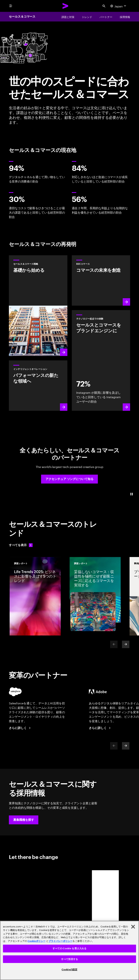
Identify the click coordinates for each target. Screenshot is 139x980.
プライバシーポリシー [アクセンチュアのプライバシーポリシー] (61, 941)
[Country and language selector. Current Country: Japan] (119, 6)
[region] (69, 950)
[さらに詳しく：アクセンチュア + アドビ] (100, 728)
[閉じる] (133, 927)
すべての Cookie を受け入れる (69, 948)
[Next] (126, 644)
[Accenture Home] (66, 6)
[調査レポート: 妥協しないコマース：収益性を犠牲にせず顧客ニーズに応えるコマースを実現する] (95, 596)
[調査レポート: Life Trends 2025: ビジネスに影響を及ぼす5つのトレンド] (35, 596)
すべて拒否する (70, 959)
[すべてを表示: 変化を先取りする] (21, 545)
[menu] (11, 6)
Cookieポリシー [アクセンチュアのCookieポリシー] (37, 941)
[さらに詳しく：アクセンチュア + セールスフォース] (20, 728)
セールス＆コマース (22, 17)
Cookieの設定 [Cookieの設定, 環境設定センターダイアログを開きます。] (69, 970)
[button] (69, 479)
